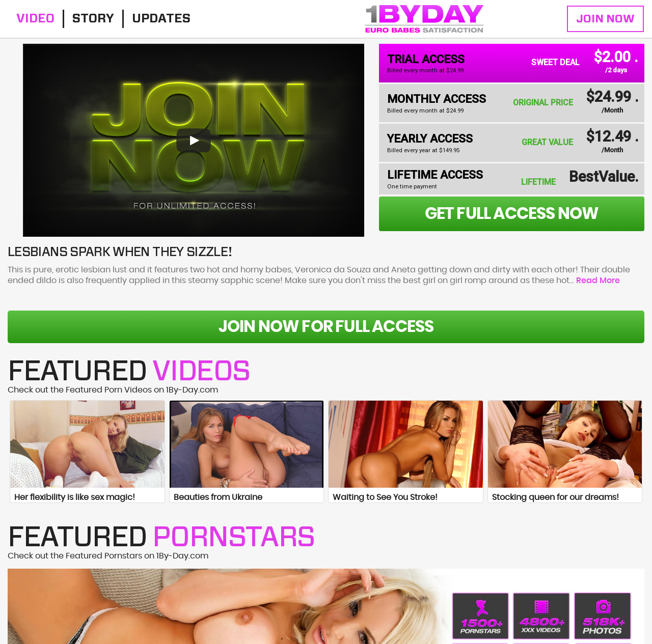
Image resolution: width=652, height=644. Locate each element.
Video (35, 19)
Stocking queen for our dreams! (555, 497)
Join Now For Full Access (326, 327)
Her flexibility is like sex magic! (75, 497)
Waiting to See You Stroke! (385, 497)
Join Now (605, 19)
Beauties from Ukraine (218, 497)
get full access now (512, 214)
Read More (598, 281)
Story (93, 19)
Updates (161, 19)
